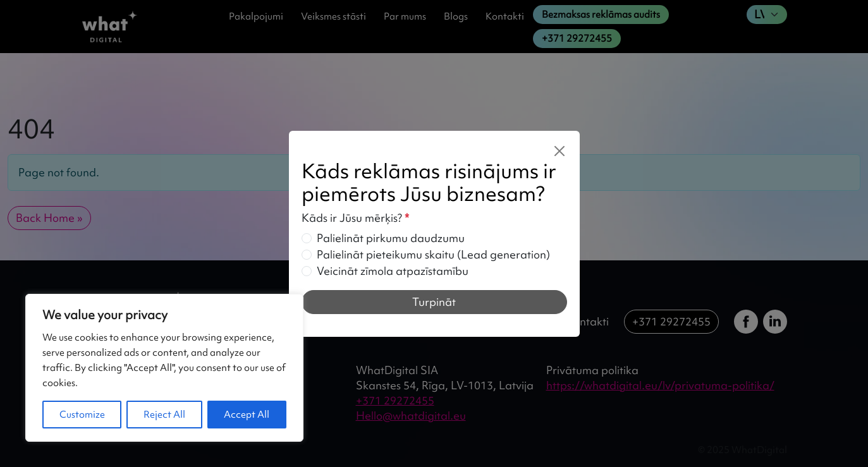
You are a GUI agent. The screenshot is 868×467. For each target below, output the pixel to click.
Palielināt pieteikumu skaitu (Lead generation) (433, 254)
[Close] (559, 151)
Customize (82, 415)
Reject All (164, 415)
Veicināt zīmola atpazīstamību (393, 271)
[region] (164, 368)
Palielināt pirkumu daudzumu (391, 238)
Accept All (247, 415)
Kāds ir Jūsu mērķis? (355, 218)
